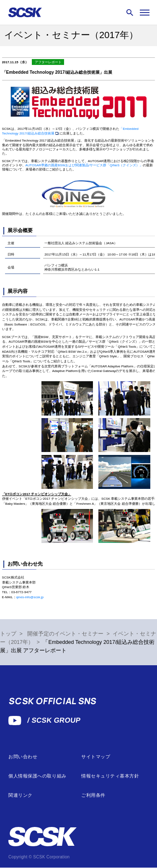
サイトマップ (96, 757)
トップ (8, 634)
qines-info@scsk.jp (30, 597)
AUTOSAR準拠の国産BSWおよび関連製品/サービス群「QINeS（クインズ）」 (84, 165)
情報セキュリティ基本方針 (110, 776)
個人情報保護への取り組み (37, 776)
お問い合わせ (23, 757)
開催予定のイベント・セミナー (65, 634)
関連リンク (21, 795)
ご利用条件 (93, 795)
